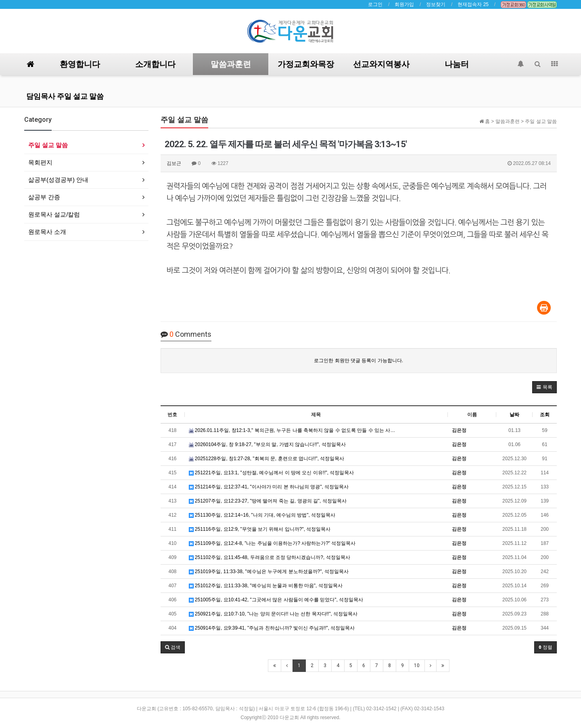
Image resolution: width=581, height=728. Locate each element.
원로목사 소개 (47, 232)
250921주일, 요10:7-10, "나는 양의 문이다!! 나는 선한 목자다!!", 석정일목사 (273, 614)
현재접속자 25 (473, 4)
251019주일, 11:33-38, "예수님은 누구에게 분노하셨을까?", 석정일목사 (269, 572)
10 (417, 665)
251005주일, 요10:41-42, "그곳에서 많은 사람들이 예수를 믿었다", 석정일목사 (276, 600)
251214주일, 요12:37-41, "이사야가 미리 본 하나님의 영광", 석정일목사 (269, 487)
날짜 (514, 415)
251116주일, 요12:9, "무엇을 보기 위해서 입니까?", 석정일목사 (260, 529)
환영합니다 (80, 64)
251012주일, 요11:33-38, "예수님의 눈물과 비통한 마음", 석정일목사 (266, 586)
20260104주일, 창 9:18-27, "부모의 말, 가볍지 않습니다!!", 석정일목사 (267, 444)
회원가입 (404, 4)
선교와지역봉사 (381, 64)
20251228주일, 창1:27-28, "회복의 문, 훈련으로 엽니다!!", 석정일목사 (267, 459)
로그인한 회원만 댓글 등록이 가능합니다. (358, 361)
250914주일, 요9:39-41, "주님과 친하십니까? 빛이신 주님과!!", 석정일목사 (272, 628)
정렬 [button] (545, 647)
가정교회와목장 (306, 64)
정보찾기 (436, 4)
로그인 (375, 4)
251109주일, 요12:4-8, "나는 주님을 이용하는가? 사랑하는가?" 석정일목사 (272, 543)
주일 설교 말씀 (48, 145)
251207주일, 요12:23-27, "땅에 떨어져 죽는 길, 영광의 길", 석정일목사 (268, 501)
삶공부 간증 (44, 197)
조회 (545, 415)
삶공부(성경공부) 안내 (58, 180)
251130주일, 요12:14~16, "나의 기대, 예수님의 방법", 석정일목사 (262, 515)
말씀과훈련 (231, 64)
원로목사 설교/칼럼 (54, 214)
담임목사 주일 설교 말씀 (65, 96)
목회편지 (40, 162)
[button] (544, 387)
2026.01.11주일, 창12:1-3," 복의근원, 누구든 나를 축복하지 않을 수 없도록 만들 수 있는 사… (292, 430)
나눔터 (457, 64)
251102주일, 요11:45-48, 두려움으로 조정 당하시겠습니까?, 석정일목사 (270, 557)
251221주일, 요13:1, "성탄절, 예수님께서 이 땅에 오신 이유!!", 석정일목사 (272, 473)
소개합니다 (155, 64)
